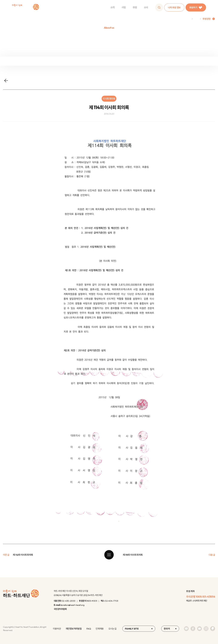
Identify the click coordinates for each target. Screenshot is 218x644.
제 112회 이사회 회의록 (23, 555)
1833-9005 (92, 601)
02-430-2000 (68, 601)
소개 (113, 7)
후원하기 (196, 7)
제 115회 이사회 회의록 (133, 555)
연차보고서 (190, 61)
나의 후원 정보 (174, 7)
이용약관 (57, 629)
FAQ (89, 629)
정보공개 (82, 61)
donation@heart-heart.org (72, 605)
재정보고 (28, 61)
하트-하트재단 (25, 8)
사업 (124, 7)
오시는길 (112, 629)
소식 (146, 7)
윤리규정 (136, 61)
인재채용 (100, 629)
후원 (135, 7)
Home (187, 19)
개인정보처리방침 (74, 629)
